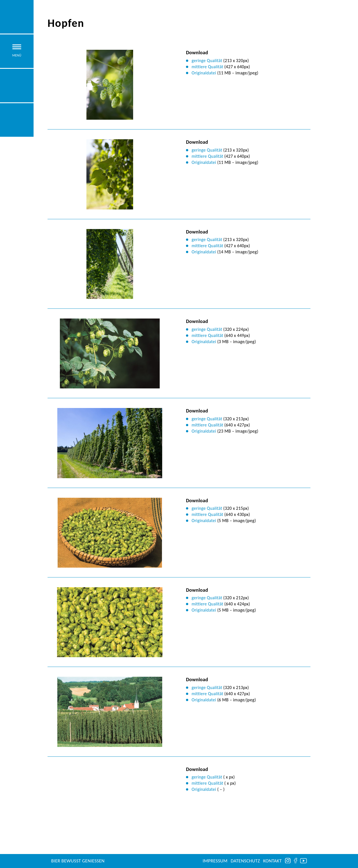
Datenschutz (245, 861)
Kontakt (273, 861)
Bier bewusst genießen (78, 861)
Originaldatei (204, 73)
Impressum (215, 861)
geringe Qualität (207, 61)
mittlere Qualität (207, 67)
